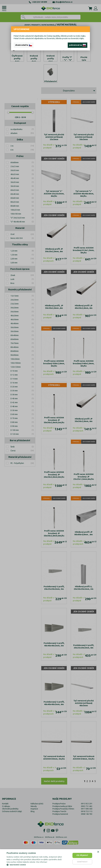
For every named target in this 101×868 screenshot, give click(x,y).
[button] (35, 865)
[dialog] (50, 859)
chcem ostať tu (24, 45)
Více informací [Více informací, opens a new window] (42, 862)
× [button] (98, 852)
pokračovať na (78, 45)
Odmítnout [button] (82, 862)
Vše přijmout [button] (82, 855)
